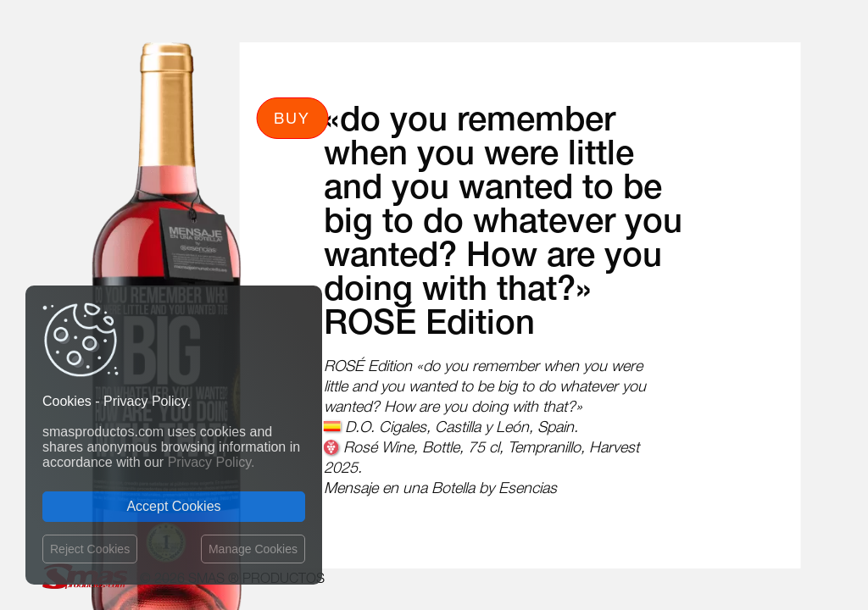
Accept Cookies (173, 506)
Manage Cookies (253, 549)
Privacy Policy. (211, 462)
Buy (292, 118)
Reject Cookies (90, 549)
